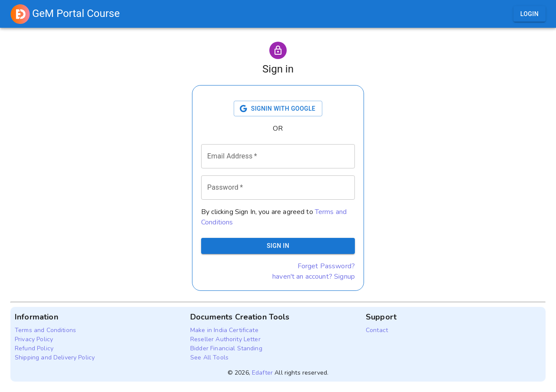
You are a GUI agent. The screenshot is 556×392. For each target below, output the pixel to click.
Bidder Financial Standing (226, 348)
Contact (377, 330)
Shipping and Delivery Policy (55, 357)
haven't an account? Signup (314, 277)
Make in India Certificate (224, 330)
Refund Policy (34, 348)
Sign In (278, 246)
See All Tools (209, 357)
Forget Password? (326, 266)
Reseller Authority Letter (225, 339)
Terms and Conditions (45, 330)
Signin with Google (278, 109)
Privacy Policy (34, 339)
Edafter (262, 373)
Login (530, 14)
